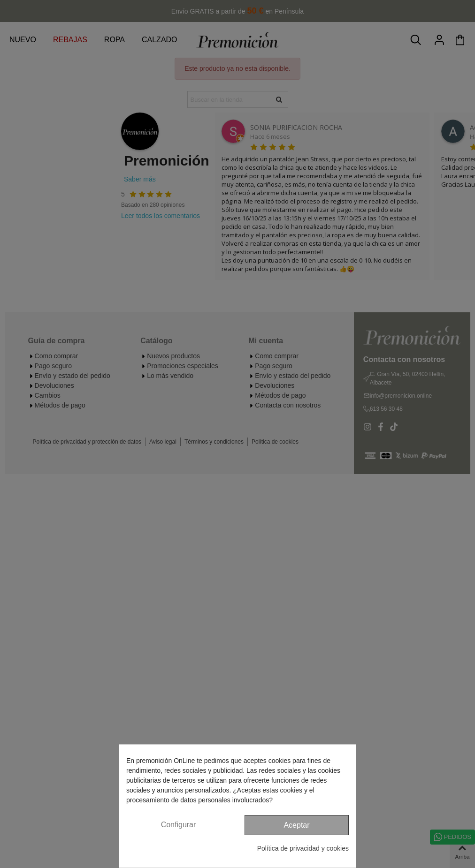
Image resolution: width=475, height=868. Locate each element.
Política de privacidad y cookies (303, 848)
